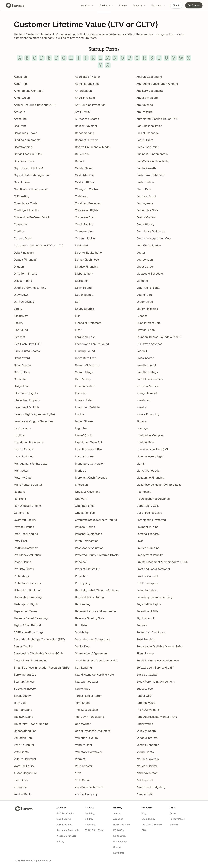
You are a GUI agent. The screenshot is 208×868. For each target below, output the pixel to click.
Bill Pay (89, 819)
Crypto (117, 847)
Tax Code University (152, 825)
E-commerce (120, 841)
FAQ (144, 830)
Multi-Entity (120, 836)
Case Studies (148, 819)
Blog (144, 813)
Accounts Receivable (68, 830)
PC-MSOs (118, 830)
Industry (118, 808)
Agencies (118, 819)
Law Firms (119, 853)
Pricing (61, 841)
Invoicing (90, 813)
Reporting (90, 825)
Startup (117, 813)
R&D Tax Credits (65, 813)
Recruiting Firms (122, 825)
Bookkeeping (64, 819)
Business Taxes (65, 825)
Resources (147, 808)
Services (61, 808)
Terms (173, 813)
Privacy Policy (177, 819)
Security (174, 825)
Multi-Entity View (94, 830)
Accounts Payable (66, 836)
